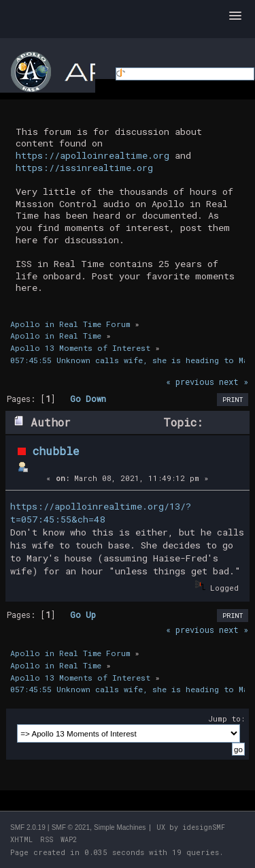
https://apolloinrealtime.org (92, 155)
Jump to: (226, 718)
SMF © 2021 (71, 827)
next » (234, 382)
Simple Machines (120, 827)
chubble (56, 451)
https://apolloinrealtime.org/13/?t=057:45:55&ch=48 (101, 513)
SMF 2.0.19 (28, 827)
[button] (235, 16)
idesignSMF (204, 827)
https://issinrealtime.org (84, 168)
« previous (190, 382)
